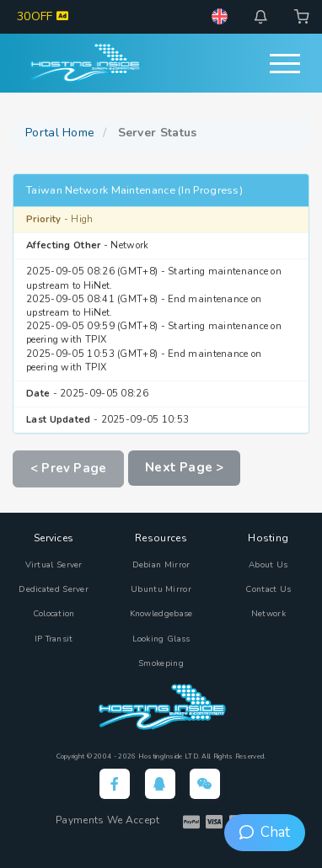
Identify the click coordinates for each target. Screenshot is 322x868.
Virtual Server (54, 565)
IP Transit (54, 639)
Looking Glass (161, 639)
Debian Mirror (161, 565)
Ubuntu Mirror (161, 589)
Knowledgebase (161, 614)
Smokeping (161, 663)
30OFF (43, 16)
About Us (268, 565)
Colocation (54, 614)
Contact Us (268, 589)
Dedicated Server (54, 589)
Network (268, 614)
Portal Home (60, 133)
